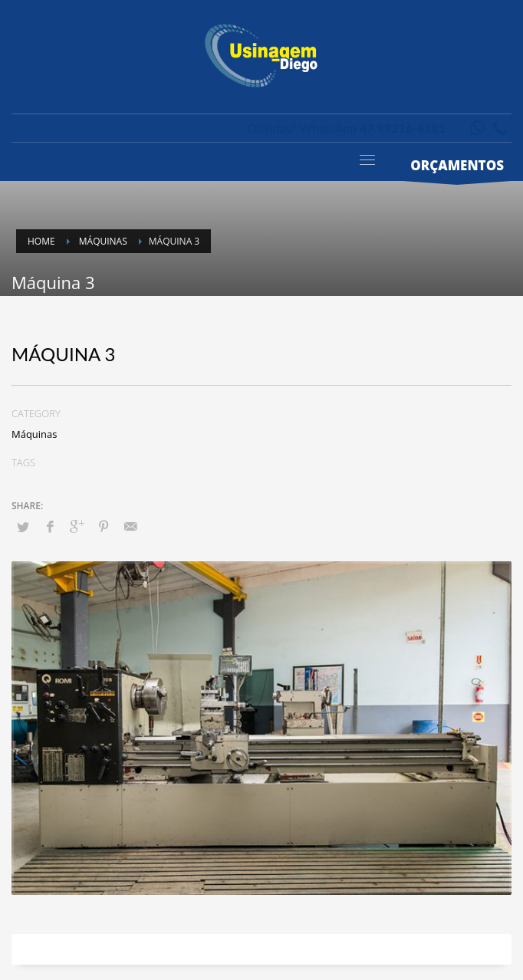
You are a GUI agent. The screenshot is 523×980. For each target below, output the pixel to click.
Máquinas (35, 434)
